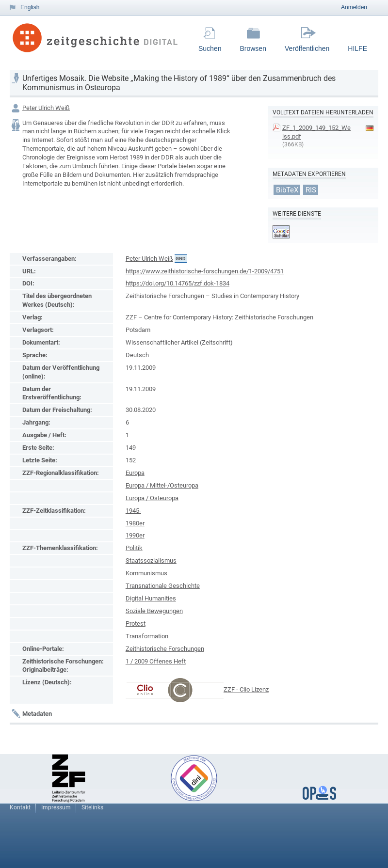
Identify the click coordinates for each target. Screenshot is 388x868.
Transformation (147, 636)
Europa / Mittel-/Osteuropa (162, 485)
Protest (136, 623)
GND (181, 259)
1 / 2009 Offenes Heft (156, 661)
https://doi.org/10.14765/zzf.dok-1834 (178, 283)
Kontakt (20, 807)
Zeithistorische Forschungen (165, 649)
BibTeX (287, 189)
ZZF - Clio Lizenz (246, 690)
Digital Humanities (151, 598)
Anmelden (354, 7)
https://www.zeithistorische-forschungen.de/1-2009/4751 (205, 271)
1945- (133, 511)
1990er (135, 535)
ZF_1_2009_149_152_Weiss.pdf (316, 132)
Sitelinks (92, 807)
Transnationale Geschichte (163, 586)
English (30, 7)
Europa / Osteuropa (152, 498)
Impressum (56, 807)
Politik (134, 548)
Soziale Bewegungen (154, 611)
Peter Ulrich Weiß (46, 108)
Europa (135, 473)
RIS (311, 189)
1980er (135, 523)
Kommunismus (146, 573)
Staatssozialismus (151, 560)
